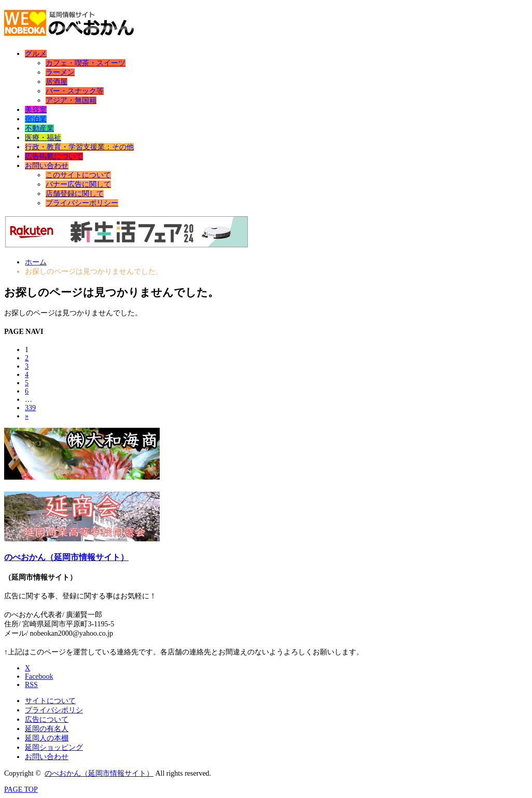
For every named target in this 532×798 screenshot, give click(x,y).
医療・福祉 (43, 138)
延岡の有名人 (47, 729)
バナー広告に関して (78, 184)
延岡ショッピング (54, 747)
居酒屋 (57, 82)
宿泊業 (36, 119)
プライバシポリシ (54, 710)
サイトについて (50, 701)
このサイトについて (78, 175)
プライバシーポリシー (82, 203)
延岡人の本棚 (47, 738)
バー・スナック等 (75, 91)
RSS (31, 685)
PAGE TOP (21, 789)
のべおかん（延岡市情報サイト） (66, 557)
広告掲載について (54, 156)
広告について (47, 719)
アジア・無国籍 (71, 100)
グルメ (36, 54)
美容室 (36, 110)
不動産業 (39, 128)
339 (30, 408)
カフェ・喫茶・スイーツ (86, 63)
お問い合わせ (47, 166)
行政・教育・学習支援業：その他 (79, 147)
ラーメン (60, 72)
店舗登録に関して (75, 194)
